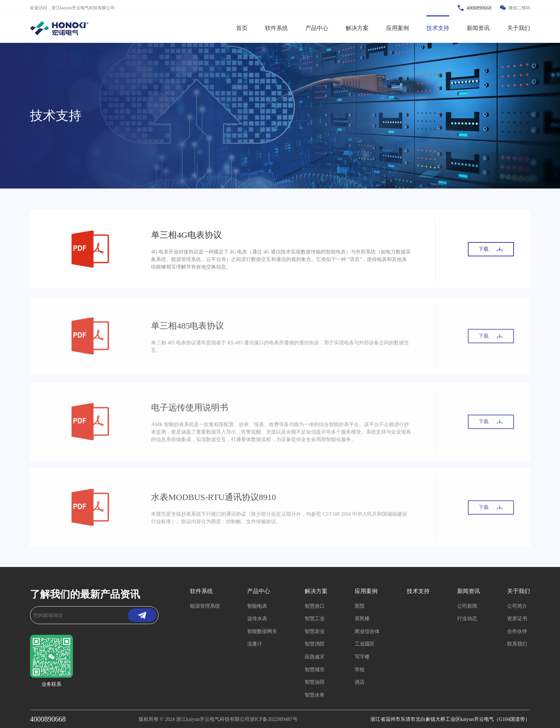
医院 (360, 606)
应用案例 (397, 28)
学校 (360, 670)
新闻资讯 (478, 28)
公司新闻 (467, 606)
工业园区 (365, 644)
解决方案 (357, 28)
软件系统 (276, 28)
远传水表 (257, 619)
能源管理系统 (205, 606)
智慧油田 (315, 682)
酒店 (360, 682)
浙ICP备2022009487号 (274, 719)
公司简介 (517, 606)
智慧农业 (315, 631)
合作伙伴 (517, 631)
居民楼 (362, 619)
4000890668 (48, 719)
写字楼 (362, 657)
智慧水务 (315, 695)
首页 (242, 28)
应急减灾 (315, 657)
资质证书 (517, 619)
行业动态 (467, 619)
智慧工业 (315, 619)
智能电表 (257, 606)
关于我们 (519, 28)
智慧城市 (315, 670)
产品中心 (317, 28)
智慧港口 (315, 606)
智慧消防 (315, 644)
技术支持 (438, 28)
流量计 (255, 644)
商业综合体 (367, 631)
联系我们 (517, 644)
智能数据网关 (262, 631)
